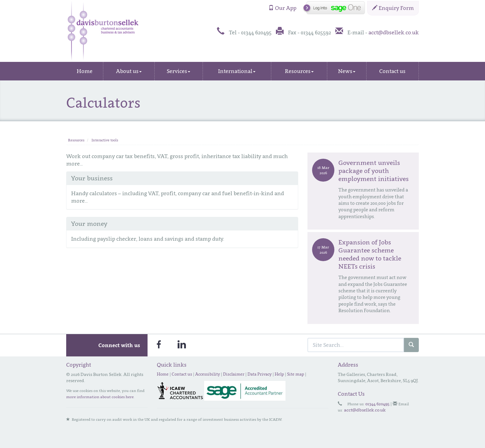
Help (279, 374)
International (237, 71)
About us (129, 71)
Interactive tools (105, 140)
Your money (89, 224)
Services (178, 71)
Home (85, 71)
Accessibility (208, 374)
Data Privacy (260, 374)
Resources (299, 71)
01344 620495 (377, 404)
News (347, 71)
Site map (296, 374)
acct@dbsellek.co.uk (394, 32)
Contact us (392, 71)
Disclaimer (234, 374)
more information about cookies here (100, 397)
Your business (92, 178)
